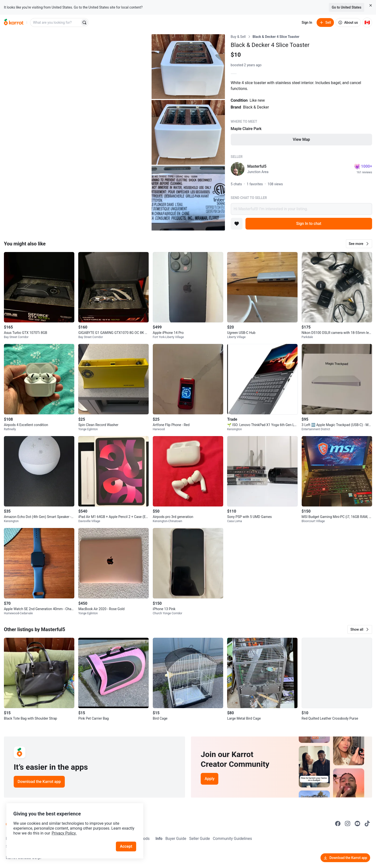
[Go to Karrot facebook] (338, 824)
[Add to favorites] (237, 224)
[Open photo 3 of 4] (188, 132)
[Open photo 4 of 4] (188, 198)
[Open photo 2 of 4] (188, 67)
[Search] (84, 22)
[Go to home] (14, 22)
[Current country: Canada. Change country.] (367, 22)
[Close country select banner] (371, 5)
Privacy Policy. (66, 830)
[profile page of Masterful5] (238, 169)
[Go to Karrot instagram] (348, 824)
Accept (127, 843)
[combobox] (55, 22)
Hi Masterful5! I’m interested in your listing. (301, 209)
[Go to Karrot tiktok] (367, 824)
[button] (359, 244)
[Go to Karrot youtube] (357, 824)
